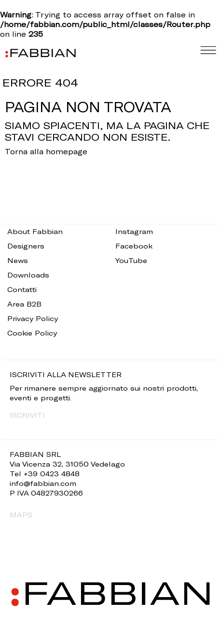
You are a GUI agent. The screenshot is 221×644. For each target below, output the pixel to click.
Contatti (22, 289)
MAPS (21, 515)
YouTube (131, 260)
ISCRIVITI (27, 415)
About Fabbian (35, 231)
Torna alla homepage (46, 151)
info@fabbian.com (43, 483)
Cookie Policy (32, 333)
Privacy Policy (33, 318)
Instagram (134, 231)
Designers (26, 246)
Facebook (134, 246)
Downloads (28, 275)
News (18, 260)
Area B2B (24, 304)
